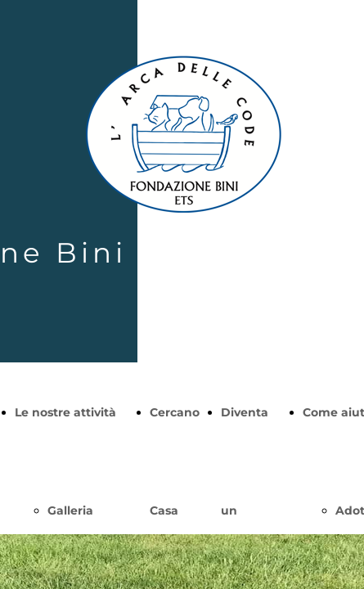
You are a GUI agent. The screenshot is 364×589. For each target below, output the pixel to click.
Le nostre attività (65, 412)
